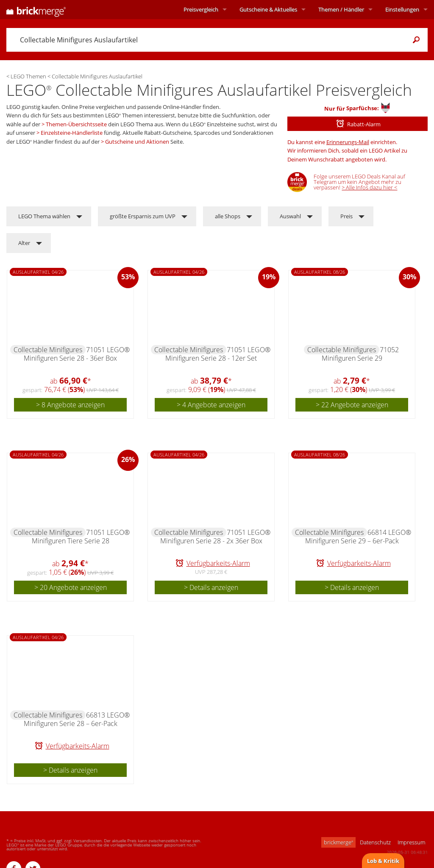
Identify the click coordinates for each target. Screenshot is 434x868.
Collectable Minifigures (48, 350)
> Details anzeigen (211, 587)
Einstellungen (402, 9)
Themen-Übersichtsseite (76, 124)
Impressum (411, 842)
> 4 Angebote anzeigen (211, 405)
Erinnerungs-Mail (348, 142)
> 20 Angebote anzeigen (71, 587)
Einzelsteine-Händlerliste (72, 133)
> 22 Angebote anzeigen (352, 405)
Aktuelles (268, 9)
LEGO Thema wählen (44, 216)
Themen (341, 9)
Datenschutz (375, 842)
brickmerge (338, 842)
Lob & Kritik (383, 861)
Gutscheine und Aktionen (137, 142)
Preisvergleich (201, 9)
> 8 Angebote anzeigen (70, 405)
